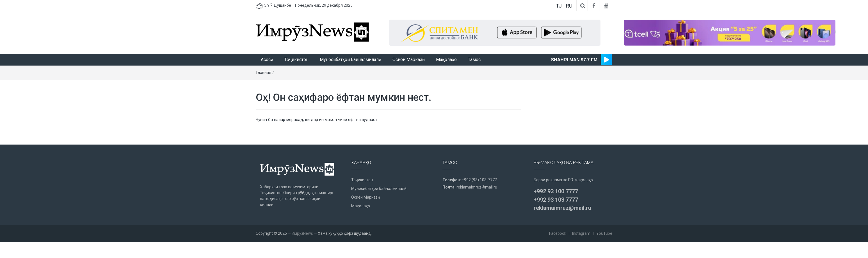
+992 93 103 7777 (556, 200)
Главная (264, 73)
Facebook (558, 233)
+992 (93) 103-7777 (479, 180)
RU (569, 6)
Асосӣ (267, 60)
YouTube (604, 233)
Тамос (474, 60)
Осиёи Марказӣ (409, 60)
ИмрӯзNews (302, 233)
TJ (559, 6)
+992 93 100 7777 (556, 191)
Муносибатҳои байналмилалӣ (350, 60)
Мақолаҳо (446, 60)
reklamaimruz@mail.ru (477, 187)
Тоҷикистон (296, 60)
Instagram (581, 233)
